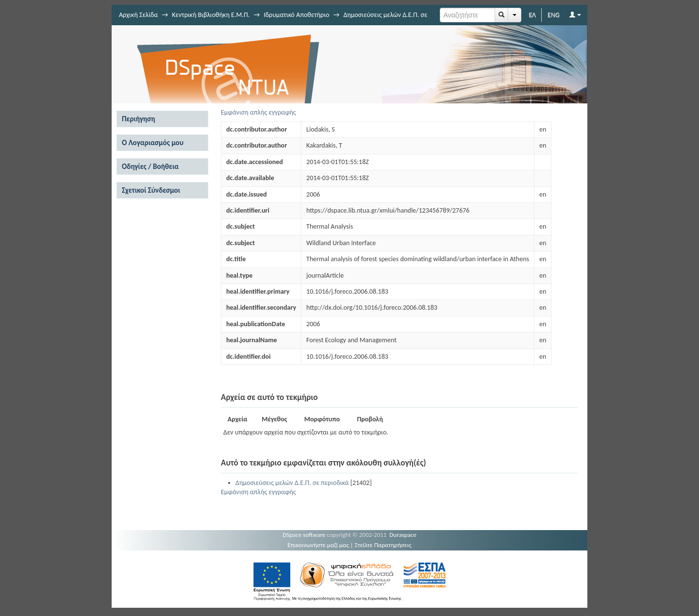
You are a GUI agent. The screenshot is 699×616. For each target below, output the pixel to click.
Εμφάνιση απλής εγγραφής (258, 112)
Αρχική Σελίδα (138, 15)
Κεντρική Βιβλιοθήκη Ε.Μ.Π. (211, 15)
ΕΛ (532, 15)
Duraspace (403, 535)
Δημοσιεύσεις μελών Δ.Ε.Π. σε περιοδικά (292, 483)
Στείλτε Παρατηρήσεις (383, 545)
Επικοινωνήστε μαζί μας (318, 545)
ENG (554, 15)
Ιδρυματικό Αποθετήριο (296, 15)
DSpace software (304, 535)
